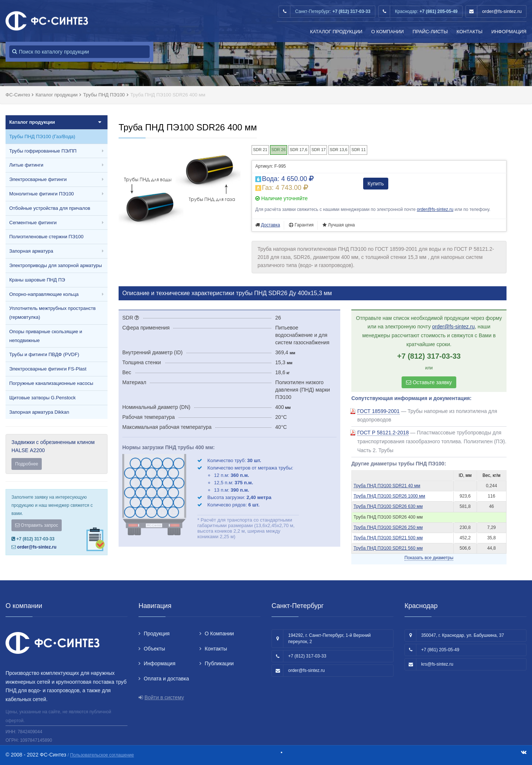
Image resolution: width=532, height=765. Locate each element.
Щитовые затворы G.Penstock (42, 398)
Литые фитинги (26, 165)
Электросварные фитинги (38, 179)
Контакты (470, 32)
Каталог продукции (336, 32)
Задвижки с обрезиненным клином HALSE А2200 (57, 455)
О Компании (388, 32)
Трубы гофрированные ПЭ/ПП (43, 151)
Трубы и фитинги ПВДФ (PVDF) (44, 354)
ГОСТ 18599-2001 (378, 411)
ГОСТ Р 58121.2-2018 (383, 433)
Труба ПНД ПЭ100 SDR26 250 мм (388, 527)
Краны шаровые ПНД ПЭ (37, 280)
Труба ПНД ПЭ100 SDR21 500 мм (388, 538)
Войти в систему (164, 697)
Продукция (157, 633)
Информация (509, 32)
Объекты (154, 649)
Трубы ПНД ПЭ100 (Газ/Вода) (42, 136)
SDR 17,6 (299, 150)
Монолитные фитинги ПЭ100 (42, 194)
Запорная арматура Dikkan (39, 412)
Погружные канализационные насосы (51, 383)
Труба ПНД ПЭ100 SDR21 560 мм (388, 548)
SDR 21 (260, 150)
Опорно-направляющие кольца (44, 294)
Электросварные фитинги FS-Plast (48, 369)
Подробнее (27, 464)
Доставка (270, 225)
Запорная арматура (31, 251)
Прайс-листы (430, 32)
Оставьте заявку (429, 382)
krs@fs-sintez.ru (437, 664)
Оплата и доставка (166, 679)
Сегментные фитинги (33, 223)
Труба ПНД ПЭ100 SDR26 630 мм (388, 506)
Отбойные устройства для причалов (50, 208)
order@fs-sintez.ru (502, 11)
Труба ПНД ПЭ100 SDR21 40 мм (387, 486)
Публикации (219, 663)
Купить (376, 184)
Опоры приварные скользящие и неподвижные (46, 336)
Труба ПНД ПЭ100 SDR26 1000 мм (389, 496)
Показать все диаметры (429, 558)
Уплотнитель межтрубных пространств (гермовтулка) (52, 313)
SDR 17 (319, 150)
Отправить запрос (37, 525)
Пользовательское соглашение (102, 755)
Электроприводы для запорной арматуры (56, 265)
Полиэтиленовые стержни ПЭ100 (46, 237)
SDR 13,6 (339, 150)
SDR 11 (359, 150)
